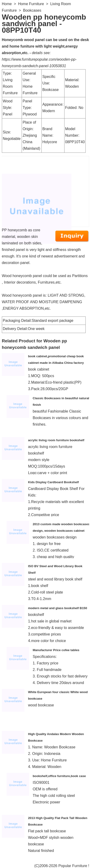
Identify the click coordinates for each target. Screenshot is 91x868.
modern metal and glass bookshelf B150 (57, 608)
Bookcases (32, 10)
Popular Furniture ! (74, 866)
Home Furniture (31, 4)
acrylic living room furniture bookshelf (56, 440)
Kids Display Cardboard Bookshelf (53, 482)
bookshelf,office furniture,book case (59, 776)
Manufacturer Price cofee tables (56, 650)
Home (7, 4)
